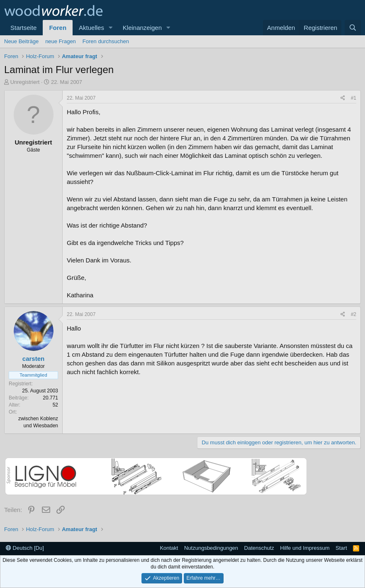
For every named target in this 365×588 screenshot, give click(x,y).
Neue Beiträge (21, 41)
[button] (111, 28)
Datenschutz (259, 548)
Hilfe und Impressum (305, 548)
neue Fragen (61, 41)
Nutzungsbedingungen (211, 548)
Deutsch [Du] (25, 548)
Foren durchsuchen (106, 41)
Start (341, 548)
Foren (58, 28)
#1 (354, 98)
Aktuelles (91, 28)
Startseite (23, 28)
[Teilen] (343, 98)
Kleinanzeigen (142, 28)
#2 (354, 314)
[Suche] (353, 28)
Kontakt (169, 548)
